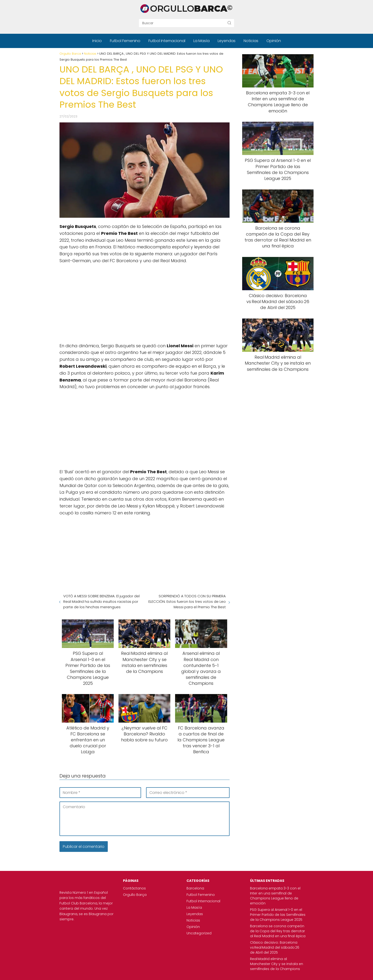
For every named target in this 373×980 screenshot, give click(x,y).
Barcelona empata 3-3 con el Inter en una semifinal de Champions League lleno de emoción (275, 896)
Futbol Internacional (167, 41)
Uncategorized (199, 933)
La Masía (201, 41)
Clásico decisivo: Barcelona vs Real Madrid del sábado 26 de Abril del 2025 (275, 947)
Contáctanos (134, 888)
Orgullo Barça (135, 895)
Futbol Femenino (125, 41)
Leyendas (227, 41)
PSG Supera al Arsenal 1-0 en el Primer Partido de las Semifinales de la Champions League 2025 (278, 915)
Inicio (97, 41)
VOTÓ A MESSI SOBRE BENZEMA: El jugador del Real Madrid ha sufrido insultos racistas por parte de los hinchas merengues (101, 601)
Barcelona (195, 888)
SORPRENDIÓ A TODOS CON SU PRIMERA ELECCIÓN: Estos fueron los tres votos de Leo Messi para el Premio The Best (187, 601)
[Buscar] (229, 23)
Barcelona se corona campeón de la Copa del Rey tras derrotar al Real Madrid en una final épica (278, 931)
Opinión (274, 41)
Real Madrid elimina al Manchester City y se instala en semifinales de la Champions (277, 964)
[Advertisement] (145, 302)
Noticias (251, 41)
